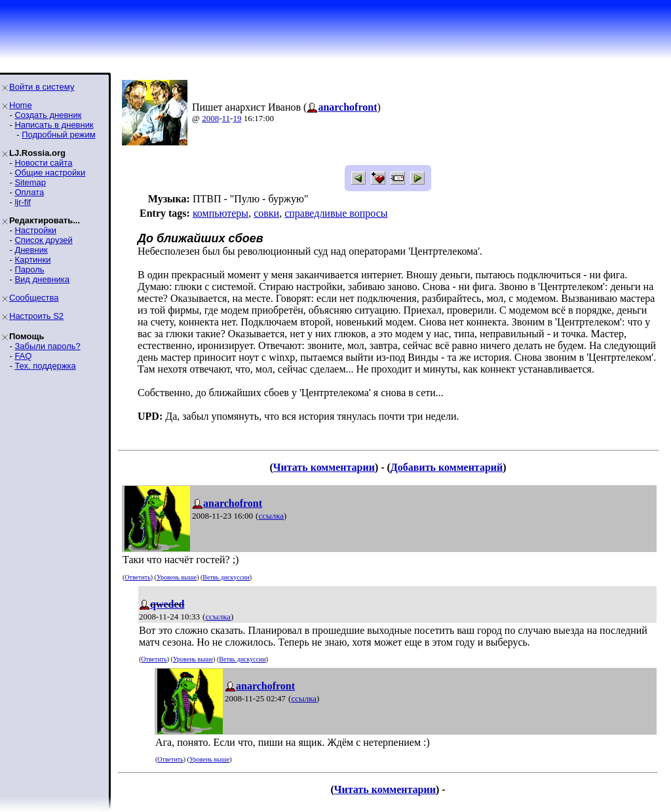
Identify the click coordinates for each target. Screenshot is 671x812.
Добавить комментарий (447, 467)
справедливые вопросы (336, 213)
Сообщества (34, 298)
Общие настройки (50, 173)
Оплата (29, 192)
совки (266, 213)
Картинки (32, 260)
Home (21, 105)
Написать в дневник (54, 125)
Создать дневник (48, 115)
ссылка (271, 516)
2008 (210, 118)
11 (226, 118)
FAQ (23, 356)
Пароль (29, 269)
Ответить (137, 577)
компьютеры (220, 213)
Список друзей (43, 240)
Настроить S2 (36, 316)
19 (237, 118)
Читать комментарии (324, 467)
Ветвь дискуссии (226, 577)
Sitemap (30, 182)
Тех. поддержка (45, 366)
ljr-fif (23, 202)
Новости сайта (43, 163)
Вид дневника (42, 279)
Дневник (31, 250)
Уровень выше (177, 577)
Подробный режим (58, 135)
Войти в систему (42, 87)
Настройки (35, 230)
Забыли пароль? (47, 346)
